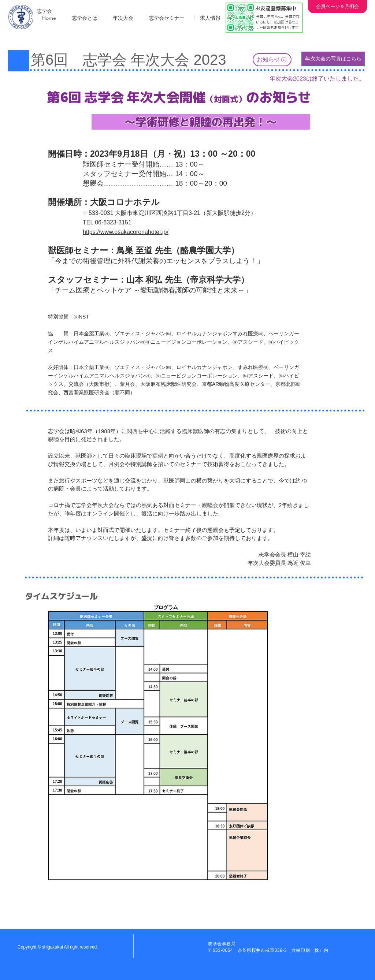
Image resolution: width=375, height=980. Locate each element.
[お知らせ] (272, 60)
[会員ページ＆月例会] (337, 7)
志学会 (44, 11)
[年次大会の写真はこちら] (333, 59)
